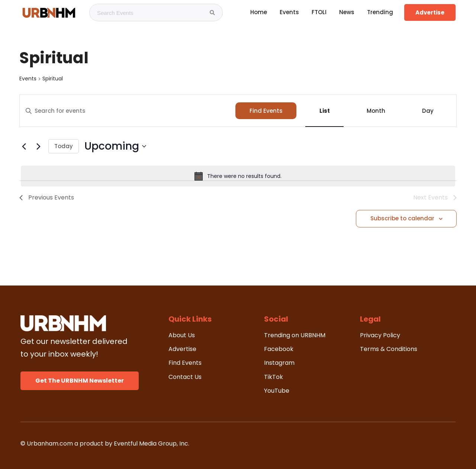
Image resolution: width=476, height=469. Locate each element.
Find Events (266, 111)
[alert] (238, 176)
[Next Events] (38, 146)
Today (64, 146)
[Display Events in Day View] (428, 111)
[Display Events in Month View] (376, 111)
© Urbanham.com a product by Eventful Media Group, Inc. (105, 444)
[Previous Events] (24, 146)
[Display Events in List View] (324, 111)
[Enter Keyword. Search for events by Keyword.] (128, 111)
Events (28, 79)
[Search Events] (212, 13)
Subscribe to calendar (402, 218)
